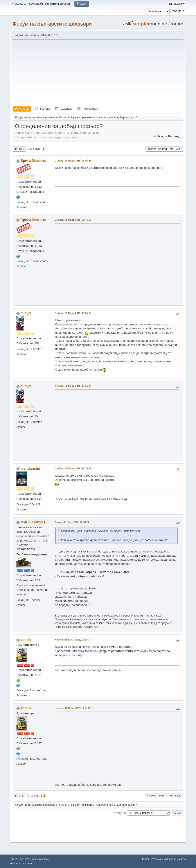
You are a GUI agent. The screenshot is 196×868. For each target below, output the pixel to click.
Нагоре (19, 796)
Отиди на (120, 813)
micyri (26, 313)
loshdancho (30, 469)
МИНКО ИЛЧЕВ (33, 522)
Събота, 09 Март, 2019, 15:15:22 (73, 468)
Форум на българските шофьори (52, 24)
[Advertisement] (98, 73)
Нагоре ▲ (181, 859)
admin (26, 640)
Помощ (146, 859)
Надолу (19, 149)
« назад (160, 136)
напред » (174, 136)
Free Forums (28, 863)
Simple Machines (40, 859)
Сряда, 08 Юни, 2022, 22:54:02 (72, 522)
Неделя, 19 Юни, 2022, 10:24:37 (73, 640)
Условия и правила (163, 859)
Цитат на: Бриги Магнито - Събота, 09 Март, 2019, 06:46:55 (101, 531)
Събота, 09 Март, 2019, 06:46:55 (73, 161)
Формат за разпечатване (164, 149)
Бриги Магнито (33, 161)
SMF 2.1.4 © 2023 (20, 859)
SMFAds (14, 863)
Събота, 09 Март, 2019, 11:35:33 (73, 313)
